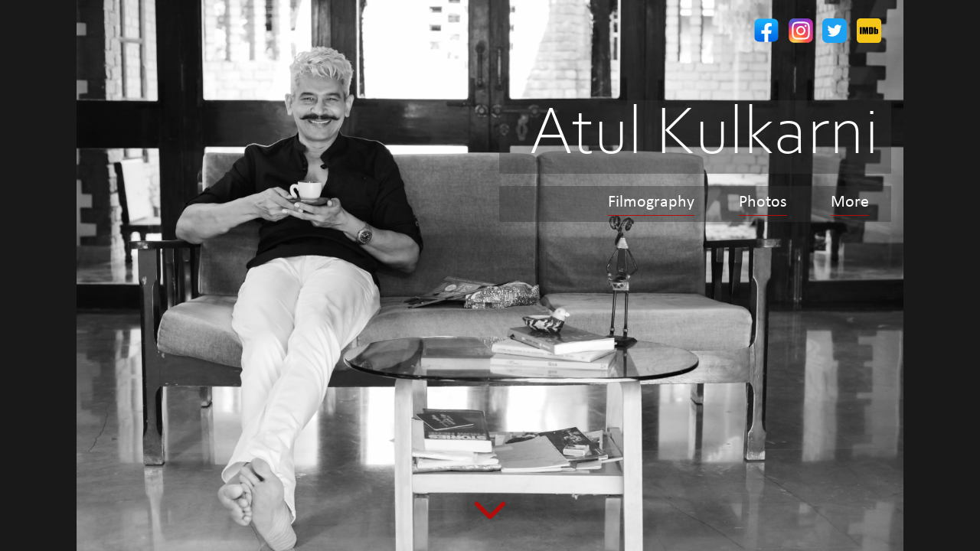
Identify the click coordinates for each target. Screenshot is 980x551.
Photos (763, 202)
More (850, 202)
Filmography (651, 202)
